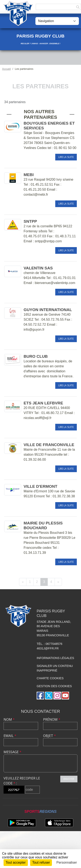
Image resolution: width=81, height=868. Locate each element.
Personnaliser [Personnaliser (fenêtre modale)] (67, 862)
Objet (49, 736)
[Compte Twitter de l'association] (49, 696)
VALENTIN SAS (38, 268)
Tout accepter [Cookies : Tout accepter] (16, 862)
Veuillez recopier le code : (22, 781)
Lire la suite (66, 157)
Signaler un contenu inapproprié (55, 668)
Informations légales (55, 658)
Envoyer (69, 779)
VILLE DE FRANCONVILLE (49, 445)
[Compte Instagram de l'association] (57, 696)
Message (12, 752)
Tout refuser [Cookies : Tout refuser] (41, 862)
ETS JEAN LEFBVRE (43, 403)
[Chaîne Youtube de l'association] (65, 696)
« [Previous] (23, 582)
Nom (9, 719)
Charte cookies (50, 678)
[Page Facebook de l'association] (40, 696)
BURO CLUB (36, 356)
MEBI (29, 175)
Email (10, 736)
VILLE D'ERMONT (40, 486)
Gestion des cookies (54, 686)
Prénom (52, 719)
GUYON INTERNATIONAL (48, 310)
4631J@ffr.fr (48, 648)
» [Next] (58, 582)
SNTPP (30, 221)
